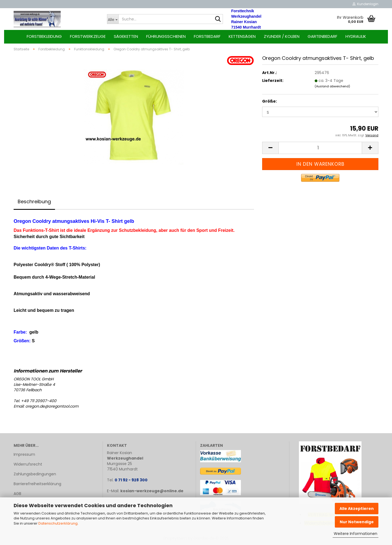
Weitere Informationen (356, 534)
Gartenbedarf (322, 36)
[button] (270, 148)
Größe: (269, 101)
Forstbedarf (207, 36)
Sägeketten (126, 36)
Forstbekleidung (44, 36)
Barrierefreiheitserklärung (37, 484)
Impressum (24, 454)
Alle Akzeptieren (357, 509)
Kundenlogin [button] (365, 4)
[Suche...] (113, 19)
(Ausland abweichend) (332, 86)
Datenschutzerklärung (58, 523)
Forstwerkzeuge (88, 36)
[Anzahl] (320, 148)
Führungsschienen (166, 36)
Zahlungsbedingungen (35, 474)
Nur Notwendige (357, 522)
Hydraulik (356, 36)
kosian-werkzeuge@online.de (152, 491)
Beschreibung (34, 201)
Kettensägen (242, 36)
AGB (17, 494)
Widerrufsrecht (28, 464)
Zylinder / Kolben (282, 36)
